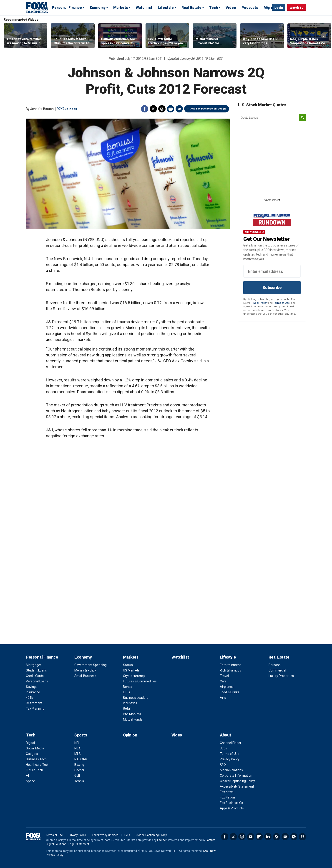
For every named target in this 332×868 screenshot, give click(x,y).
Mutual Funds (133, 719)
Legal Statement (79, 844)
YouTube (251, 837)
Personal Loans (37, 681)
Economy (98, 8)
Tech (214, 8)
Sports (81, 735)
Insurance (33, 692)
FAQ (223, 765)
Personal (275, 665)
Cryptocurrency (134, 676)
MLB (78, 754)
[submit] (302, 118)
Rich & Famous (230, 670)
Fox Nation (227, 797)
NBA (78, 748)
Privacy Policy (259, 303)
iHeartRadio (302, 837)
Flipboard (259, 837)
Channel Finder (231, 743)
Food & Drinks (230, 692)
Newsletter (285, 837)
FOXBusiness (67, 109)
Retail (127, 709)
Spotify (294, 837)
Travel (224, 676)
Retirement (34, 703)
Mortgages (34, 665)
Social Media (35, 748)
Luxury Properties (281, 676)
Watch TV (297, 8)
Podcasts (250, 8)
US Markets (131, 670)
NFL (77, 743)
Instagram (242, 837)
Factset (162, 840)
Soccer (79, 770)
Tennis (79, 781)
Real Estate (191, 8)
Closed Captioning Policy (237, 781)
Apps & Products (232, 808)
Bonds (128, 687)
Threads (162, 109)
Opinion (130, 735)
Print (171, 109)
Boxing (79, 765)
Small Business (85, 676)
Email (179, 109)
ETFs (127, 692)
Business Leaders (136, 698)
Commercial (277, 670)
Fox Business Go (231, 803)
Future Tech (34, 770)
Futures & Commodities (140, 681)
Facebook (145, 109)
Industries (130, 703)
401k (29, 698)
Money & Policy (85, 670)
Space (30, 781)
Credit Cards (35, 676)
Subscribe (272, 287)
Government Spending (91, 665)
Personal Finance (67, 8)
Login (279, 8)
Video (231, 8)
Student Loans (36, 670)
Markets (121, 8)
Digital (30, 743)
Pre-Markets (132, 714)
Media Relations (231, 770)
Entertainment (230, 665)
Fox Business (37, 7)
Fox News (227, 792)
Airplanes (227, 687)
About (225, 735)
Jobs (223, 748)
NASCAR (81, 759)
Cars (223, 681)
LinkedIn (268, 837)
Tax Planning (35, 709)
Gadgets (32, 754)
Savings (32, 687)
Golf (77, 776)
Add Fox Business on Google (208, 109)
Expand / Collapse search (267, 8)
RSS (277, 837)
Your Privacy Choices (105, 835)
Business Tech (36, 759)
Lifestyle (166, 8)
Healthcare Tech (38, 765)
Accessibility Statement (237, 786)
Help (127, 835)
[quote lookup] (269, 118)
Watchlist (144, 8)
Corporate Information (236, 776)
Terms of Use (282, 303)
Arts (223, 698)
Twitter (153, 109)
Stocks (128, 665)
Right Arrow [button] (324, 36)
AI (27, 776)
